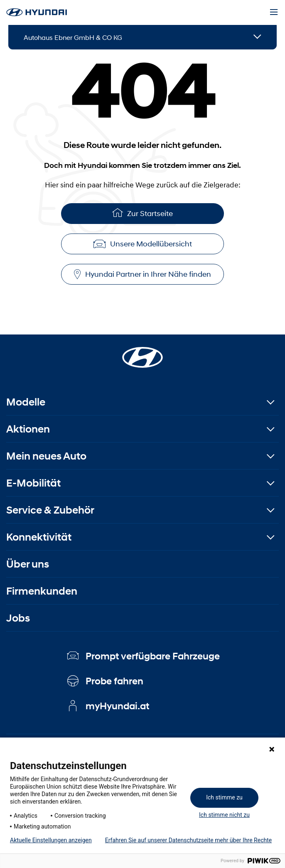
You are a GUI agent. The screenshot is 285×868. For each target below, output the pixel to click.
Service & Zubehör (50, 510)
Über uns (28, 564)
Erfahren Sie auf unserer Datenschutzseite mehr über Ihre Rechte (188, 840)
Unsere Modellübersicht (142, 244)
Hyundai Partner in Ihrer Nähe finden (142, 274)
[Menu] (274, 12)
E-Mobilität (33, 483)
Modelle (26, 402)
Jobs (18, 618)
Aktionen (28, 429)
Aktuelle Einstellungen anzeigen (51, 840)
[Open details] (257, 37)
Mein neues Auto (46, 456)
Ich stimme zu (224, 797)
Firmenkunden (42, 591)
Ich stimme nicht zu (224, 815)
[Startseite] (142, 352)
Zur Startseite (142, 213)
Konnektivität (39, 537)
